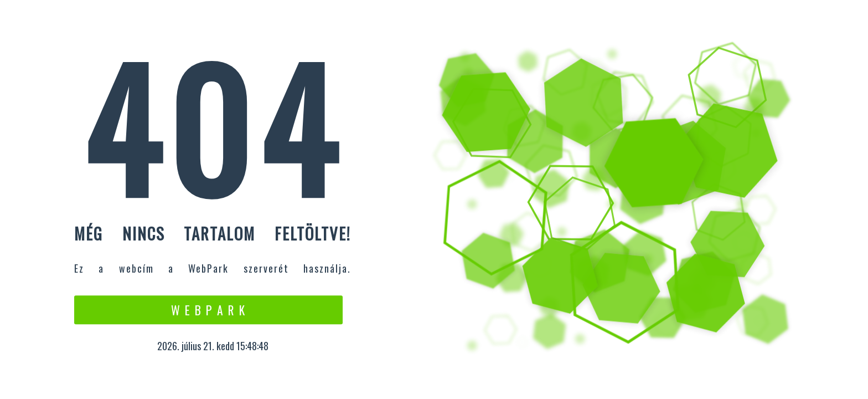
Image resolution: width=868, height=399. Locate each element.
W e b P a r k (208, 310)
